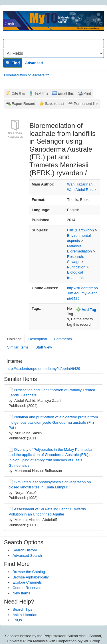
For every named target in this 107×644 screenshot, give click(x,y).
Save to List (54, 104)
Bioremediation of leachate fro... (28, 75)
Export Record (24, 104)
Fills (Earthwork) (80, 230)
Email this (66, 93)
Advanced (34, 63)
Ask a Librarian (25, 615)
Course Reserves (27, 588)
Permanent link (86, 104)
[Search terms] (53, 44)
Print (87, 93)
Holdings (14, 339)
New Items (21, 593)
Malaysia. (75, 246)
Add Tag (86, 309)
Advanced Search (27, 556)
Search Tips (22, 609)
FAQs (17, 620)
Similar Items (18, 347)
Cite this (18, 93)
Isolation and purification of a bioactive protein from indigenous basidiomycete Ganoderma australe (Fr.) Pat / (53, 422)
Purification (76, 267)
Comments (63, 339)
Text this (41, 93)
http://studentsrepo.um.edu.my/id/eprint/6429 (82, 293)
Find (13, 63)
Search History (25, 550)
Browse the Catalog (29, 572)
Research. (75, 257)
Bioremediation (79, 251)
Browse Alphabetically (31, 577)
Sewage (74, 262)
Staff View (44, 347)
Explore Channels (27, 582)
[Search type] (53, 53)
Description (38, 339)
